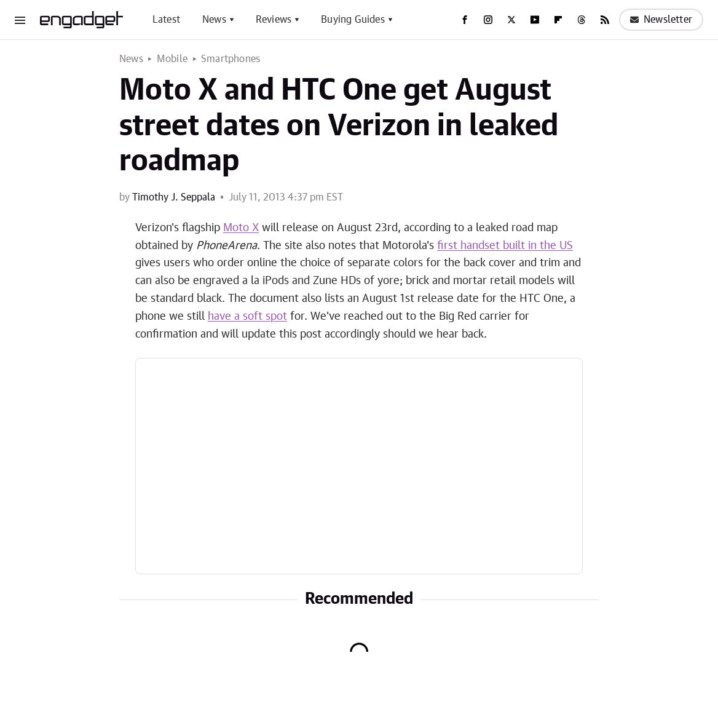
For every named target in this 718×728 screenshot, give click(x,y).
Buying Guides (353, 20)
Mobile (172, 59)
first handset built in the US (505, 246)
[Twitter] (511, 20)
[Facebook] (465, 20)
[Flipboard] (558, 20)
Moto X (241, 228)
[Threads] (582, 20)
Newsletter (661, 20)
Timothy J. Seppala (174, 197)
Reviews (274, 20)
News (214, 20)
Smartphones (231, 59)
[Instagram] (488, 20)
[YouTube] (535, 20)
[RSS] (605, 20)
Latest (166, 20)
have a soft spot (247, 317)
